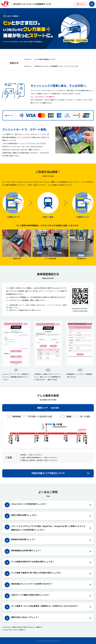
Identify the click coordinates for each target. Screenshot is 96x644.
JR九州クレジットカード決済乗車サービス (32, 4)
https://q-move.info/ (80, 311)
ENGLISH (81, 4)
